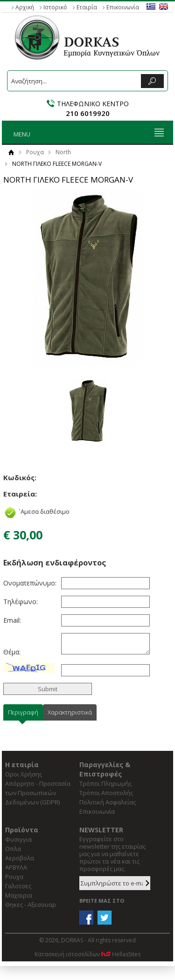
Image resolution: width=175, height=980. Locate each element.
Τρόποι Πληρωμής (105, 783)
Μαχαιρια (19, 895)
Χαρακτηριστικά (70, 712)
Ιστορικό (55, 7)
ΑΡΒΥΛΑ (16, 867)
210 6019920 (88, 113)
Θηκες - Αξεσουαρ (31, 905)
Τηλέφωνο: (21, 602)
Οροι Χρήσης (24, 774)
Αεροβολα (20, 858)
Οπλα (13, 849)
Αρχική (25, 7)
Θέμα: (12, 652)
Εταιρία (87, 7)
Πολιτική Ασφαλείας (108, 802)
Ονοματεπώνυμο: (29, 583)
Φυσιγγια (18, 839)
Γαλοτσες (18, 886)
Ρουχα (35, 152)
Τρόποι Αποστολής (106, 793)
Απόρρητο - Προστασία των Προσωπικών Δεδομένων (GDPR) (38, 793)
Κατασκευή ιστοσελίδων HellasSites (87, 954)
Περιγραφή (23, 712)
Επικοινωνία (123, 7)
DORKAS (88, 37)
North (63, 152)
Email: (12, 620)
